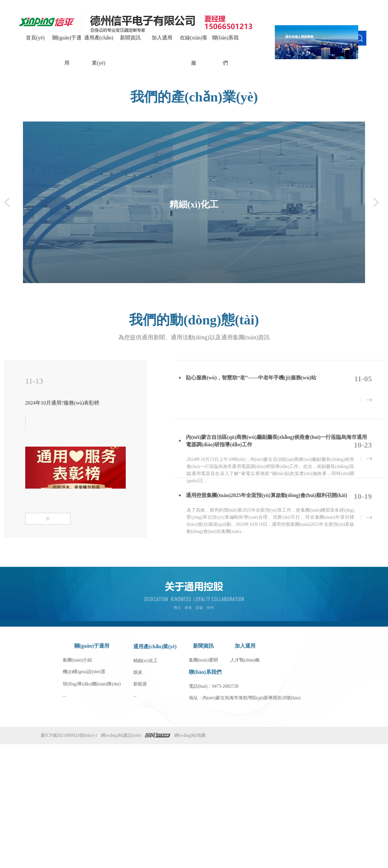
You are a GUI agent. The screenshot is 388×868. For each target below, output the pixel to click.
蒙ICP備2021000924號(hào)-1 (69, 735)
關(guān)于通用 (67, 50)
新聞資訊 (130, 38)
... (65, 695)
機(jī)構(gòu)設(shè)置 (84, 672)
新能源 (140, 684)
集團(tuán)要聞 (203, 660)
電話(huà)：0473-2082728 (214, 686)
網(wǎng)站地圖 (190, 735)
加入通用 (162, 38)
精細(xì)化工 (145, 661)
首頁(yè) (35, 38)
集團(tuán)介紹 (77, 660)
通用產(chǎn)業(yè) (99, 50)
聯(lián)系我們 (226, 50)
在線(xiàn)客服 (194, 50)
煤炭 (138, 672)
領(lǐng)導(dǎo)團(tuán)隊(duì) (92, 684)
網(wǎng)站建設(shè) (121, 735)
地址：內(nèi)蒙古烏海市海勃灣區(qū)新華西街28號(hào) (245, 698)
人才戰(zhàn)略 (245, 660)
